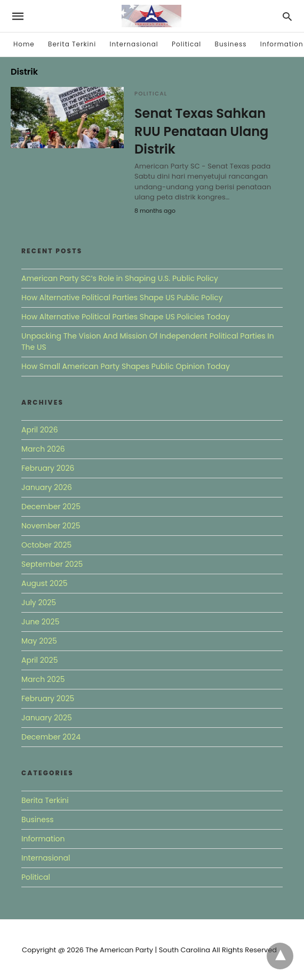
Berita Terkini (72, 44)
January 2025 (47, 718)
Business (231, 44)
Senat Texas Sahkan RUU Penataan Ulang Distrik (201, 131)
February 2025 (48, 698)
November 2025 (51, 526)
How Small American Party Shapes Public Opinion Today (126, 366)
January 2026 (47, 487)
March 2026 (43, 449)
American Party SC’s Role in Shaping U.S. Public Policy (120, 278)
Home (24, 44)
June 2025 (40, 622)
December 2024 (51, 737)
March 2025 (43, 679)
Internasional (134, 44)
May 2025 (39, 641)
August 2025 (45, 583)
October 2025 (46, 545)
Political (186, 44)
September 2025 (52, 564)
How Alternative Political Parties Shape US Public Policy (122, 298)
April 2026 (40, 430)
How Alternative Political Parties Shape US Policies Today (126, 317)
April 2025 (39, 660)
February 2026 (48, 468)
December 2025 (51, 507)
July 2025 (39, 603)
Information (282, 44)
